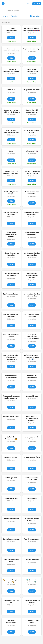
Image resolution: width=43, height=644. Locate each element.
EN (27, 4)
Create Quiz (36, 16)
